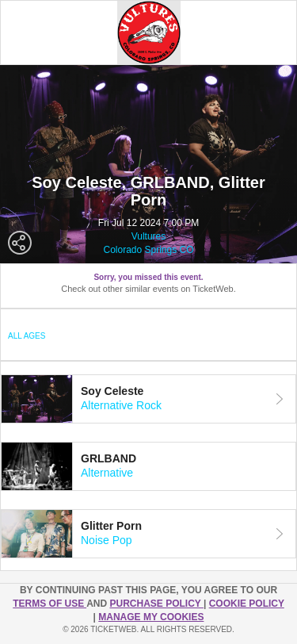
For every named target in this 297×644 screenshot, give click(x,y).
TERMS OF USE (49, 604)
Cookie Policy (247, 604)
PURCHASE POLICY (156, 604)
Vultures (149, 236)
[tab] (148, 399)
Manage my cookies (151, 617)
